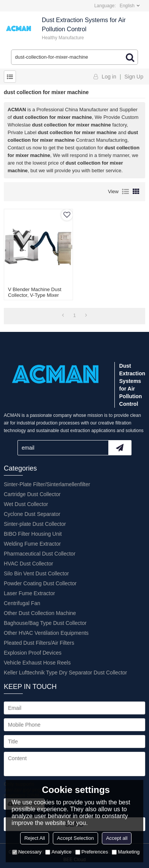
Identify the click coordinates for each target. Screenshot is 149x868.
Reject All (35, 838)
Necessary (27, 852)
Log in (109, 77)
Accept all (117, 838)
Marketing (126, 852)
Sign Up (134, 77)
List (125, 192)
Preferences (92, 852)
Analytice (58, 852)
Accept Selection (75, 838)
